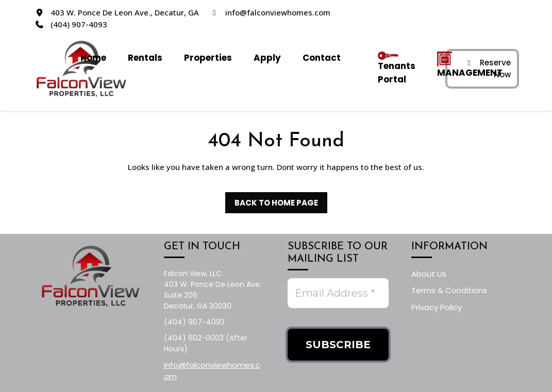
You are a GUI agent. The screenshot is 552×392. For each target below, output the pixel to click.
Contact (322, 58)
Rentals (145, 58)
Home (93, 58)
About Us (429, 274)
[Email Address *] (338, 293)
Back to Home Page (272, 200)
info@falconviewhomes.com (278, 12)
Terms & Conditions (449, 290)
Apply (267, 58)
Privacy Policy (437, 307)
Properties (208, 58)
